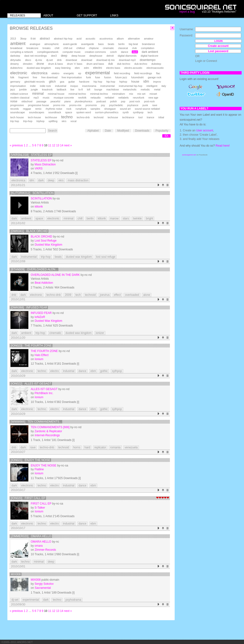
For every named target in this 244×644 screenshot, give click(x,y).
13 (58, 145)
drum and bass (95, 64)
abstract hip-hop (63, 39)
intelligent (152, 86)
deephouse (96, 56)
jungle (34, 89)
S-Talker (40, 508)
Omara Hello (41, 542)
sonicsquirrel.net (189, 155)
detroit (110, 56)
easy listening (63, 68)
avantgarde (88, 44)
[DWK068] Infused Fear (29, 307)
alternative (134, 39)
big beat (133, 44)
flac (158, 73)
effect (117, 295)
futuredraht (137, 77)
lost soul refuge (106, 257)
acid (79, 39)
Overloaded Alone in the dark (55, 275)
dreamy (15, 64)
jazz (13, 89)
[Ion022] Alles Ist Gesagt (31, 384)
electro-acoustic (133, 68)
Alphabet (93, 131)
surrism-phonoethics (107, 112)
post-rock (149, 101)
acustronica (106, 39)
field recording (122, 73)
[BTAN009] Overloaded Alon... (34, 269)
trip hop (15, 121)
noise (14, 101)
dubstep (156, 64)
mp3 (36, 98)
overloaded (132, 295)
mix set (141, 94)
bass (101, 44)
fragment (23, 77)
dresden (28, 64)
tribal (161, 117)
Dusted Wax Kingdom (49, 245)
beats (111, 44)
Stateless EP (41, 160)
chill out (68, 48)
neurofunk (138, 98)
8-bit (33, 39)
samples (95, 109)
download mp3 (127, 60)
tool (141, 117)
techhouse (51, 117)
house (135, 82)
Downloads (142, 131)
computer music (72, 52)
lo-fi (81, 89)
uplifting (53, 121)
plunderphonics (84, 101)
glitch (52, 82)
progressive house (38, 105)
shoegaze (110, 109)
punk (145, 105)
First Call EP (41, 504)
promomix (91, 105)
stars (126, 218)
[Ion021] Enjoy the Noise (30, 460)
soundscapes (37, 112)
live (72, 89)
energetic (69, 73)
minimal (38, 94)
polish (113, 101)
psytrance (133, 105)
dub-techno (141, 64)
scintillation (41, 198)
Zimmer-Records (45, 550)
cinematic (109, 48)
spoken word (84, 112)
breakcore (32, 48)
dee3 (54, 56)
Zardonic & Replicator (48, 431)
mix (131, 94)
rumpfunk (81, 109)
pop (123, 101)
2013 (13, 39)
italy (164, 86)
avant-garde (70, 44)
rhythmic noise (54, 109)
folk (12, 77)
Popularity (162, 131)
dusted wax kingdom (39, 68)
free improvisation (72, 77)
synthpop (138, 112)
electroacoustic (155, 68)
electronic (19, 73)
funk (89, 77)
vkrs (64, 121)
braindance (148, 44)
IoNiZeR (40, 317)
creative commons (95, 52)
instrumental (107, 86)
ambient (18, 44)
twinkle (137, 218)
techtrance (128, 117)
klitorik (39, 207)
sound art (125, 109)
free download (49, 77)
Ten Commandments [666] (50, 427)
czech (113, 52)
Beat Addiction (44, 283)
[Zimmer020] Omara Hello (31, 536)
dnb (59, 60)
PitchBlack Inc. (44, 393)
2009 (68, 295)
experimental (98, 73)
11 (50, 145)
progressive (17, 105)
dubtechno (16, 68)
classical (123, 48)
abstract (45, 39)
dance (124, 52)
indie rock (45, 86)
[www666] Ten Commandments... (36, 422)
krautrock (47, 89)
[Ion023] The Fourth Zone (31, 346)
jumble (23, 89)
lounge (98, 89)
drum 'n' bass (75, 64)
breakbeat (16, 48)
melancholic (130, 89)
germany (15, 82)
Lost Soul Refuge (46, 241)
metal (157, 89)
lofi (89, 89)
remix (38, 109)
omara (39, 546)
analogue (35, 44)
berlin (122, 44)
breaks (46, 48)
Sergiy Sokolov (44, 584)
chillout (81, 48)
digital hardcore (150, 56)
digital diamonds (127, 56)
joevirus (105, 295)
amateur (149, 39)
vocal (74, 121)
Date (108, 131)
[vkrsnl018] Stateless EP (31, 155)
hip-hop (111, 82)
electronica (39, 73)
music (46, 98)
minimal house (56, 94)
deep (64, 56)
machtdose (113, 89)
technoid (99, 117)
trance (151, 117)
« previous (16, 145)
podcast (101, 101)
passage (41, 101)
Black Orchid (41, 237)
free (35, 77)
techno (67, 117)
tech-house (34, 117)
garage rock (155, 77)
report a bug (187, 12)
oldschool (27, 101)
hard (87, 447)
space (69, 112)
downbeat (71, 60)
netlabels (123, 98)
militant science (19, 94)
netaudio (96, 98)
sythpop (117, 371)
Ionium (39, 359)
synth (126, 112)
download (87, 60)
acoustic (91, 39)
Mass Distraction (45, 164)
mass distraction (78, 180)
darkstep (15, 56)
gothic (104, 371)
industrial (61, 86)
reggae (27, 109)
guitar (72, 82)
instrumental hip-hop (131, 86)
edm (86, 68)
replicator (100, 447)
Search (52, 131)
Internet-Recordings (47, 435)
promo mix (59, 105)
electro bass (113, 68)
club (134, 48)
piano (68, 101)
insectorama (89, 86)
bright (149, 218)
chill (57, 48)
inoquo (74, 86)
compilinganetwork (48, 52)
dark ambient (150, 52)
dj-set (50, 60)
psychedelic (116, 105)
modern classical (20, 98)
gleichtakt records (34, 82)
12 (54, 145)
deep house (78, 56)
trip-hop (28, 121)
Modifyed (123, 131)
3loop (23, 39)
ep (80, 73)
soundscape (18, 112)
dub (111, 64)
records (15, 109)
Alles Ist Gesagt (44, 389)
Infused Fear (41, 313)
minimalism (118, 94)
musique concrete (64, 98)
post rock (135, 101)
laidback (61, 89)
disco (28, 60)
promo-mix (75, 105)
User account (205, 130)
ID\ (166, 136)
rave (155, 105)
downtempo (147, 60)
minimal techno (77, 94)
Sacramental (43, 588)
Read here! (223, 146)
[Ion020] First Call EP (28, 498)
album (120, 39)
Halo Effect (41, 355)
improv (157, 82)
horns (77, 447)
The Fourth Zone (44, 351)
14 (62, 145)
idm (146, 81)
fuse (98, 77)
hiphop (123, 82)
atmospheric (52, 44)
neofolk (82, 98)
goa (62, 82)
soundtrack (55, 112)
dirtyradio (16, 60)
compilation (147, 48)
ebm (77, 68)
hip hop (98, 82)
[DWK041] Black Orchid (29, 231)
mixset (153, 94)
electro (98, 68)
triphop (40, 121)
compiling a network (22, 52)
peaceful (55, 101)
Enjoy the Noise (44, 466)
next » (68, 145)
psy (103, 105)
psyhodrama (73, 600)
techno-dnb (83, 117)
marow (114, 218)
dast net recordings (36, 56)
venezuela (131, 447)
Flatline (39, 469)
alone (147, 295)
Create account (218, 46)
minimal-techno (99, 94)
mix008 (16, 574)
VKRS (39, 168)
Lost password (218, 51)
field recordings (143, 73)
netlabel (109, 98)
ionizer (100, 333)
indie (33, 86)
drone (40, 64)
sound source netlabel (147, 109)
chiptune (94, 48)
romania (115, 447)
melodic (145, 89)
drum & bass (56, 64)
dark (135, 52)
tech (150, 112)
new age (153, 98)
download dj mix (105, 60)
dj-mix (39, 60)
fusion (108, 77)
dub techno (124, 64)
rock (69, 109)
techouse (113, 117)
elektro (55, 73)
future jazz (121, 77)
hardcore (84, 82)
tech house (17, 117)
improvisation (18, 86)
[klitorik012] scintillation (32, 193)
